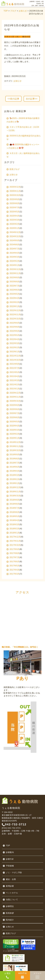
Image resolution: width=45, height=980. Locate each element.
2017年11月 (14, 541)
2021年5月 (13, 372)
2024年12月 (14, 232)
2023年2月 (13, 302)
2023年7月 (13, 286)
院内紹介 (8, 920)
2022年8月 (13, 327)
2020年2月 (13, 434)
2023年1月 (13, 306)
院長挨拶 (8, 913)
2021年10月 (14, 360)
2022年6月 (13, 331)
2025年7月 (13, 207)
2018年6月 (13, 512)
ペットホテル (10, 893)
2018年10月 (14, 496)
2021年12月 (14, 356)
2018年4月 (13, 520)
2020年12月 (14, 393)
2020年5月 (13, 422)
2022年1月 (13, 352)
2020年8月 (13, 409)
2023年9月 (13, 277)
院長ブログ (9, 933)
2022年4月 (13, 339)
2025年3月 (13, 220)
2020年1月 (13, 438)
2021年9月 (13, 364)
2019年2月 (13, 479)
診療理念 (8, 906)
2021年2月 (13, 385)
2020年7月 (13, 413)
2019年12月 (14, 442)
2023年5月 (13, 294)
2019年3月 (13, 475)
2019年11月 (14, 446)
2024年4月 (13, 253)
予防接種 (8, 866)
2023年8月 (13, 282)
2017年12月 (14, 537)
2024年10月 (14, 236)
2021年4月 (13, 376)
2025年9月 (13, 199)
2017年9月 (13, 549)
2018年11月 (14, 492)
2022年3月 (13, 343)
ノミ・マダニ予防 (12, 873)
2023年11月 (14, 273)
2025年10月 (14, 195)
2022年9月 (13, 323)
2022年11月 (14, 315)
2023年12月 (14, 269)
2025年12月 (14, 187)
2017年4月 (13, 570)
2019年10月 (14, 450)
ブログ (13, 11)
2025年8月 (13, 203)
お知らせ (23, 11)
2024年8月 (13, 245)
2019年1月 (13, 483)
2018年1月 (13, 533)
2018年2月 (13, 529)
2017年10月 (14, 545)
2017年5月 (13, 566)
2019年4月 (13, 471)
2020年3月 (13, 430)
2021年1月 (13, 389)
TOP (6, 11)
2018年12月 (14, 487)
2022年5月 (13, 335)
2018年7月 (13, 508)
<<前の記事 (13, 99)
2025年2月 (13, 224)
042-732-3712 (14, 824)
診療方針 (8, 859)
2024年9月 (13, 240)
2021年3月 (13, 380)
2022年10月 (14, 319)
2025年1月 (13, 228)
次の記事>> (32, 99)
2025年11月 (14, 191)
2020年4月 (13, 426)
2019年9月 (13, 454)
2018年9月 (13, 500)
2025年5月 (13, 212)
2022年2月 (13, 347)
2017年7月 (13, 557)
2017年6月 (13, 562)
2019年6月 (13, 467)
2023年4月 (13, 298)
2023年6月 (13, 290)
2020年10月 (14, 401)
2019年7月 (13, 463)
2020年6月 (13, 417)
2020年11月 (14, 397)
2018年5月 (13, 516)
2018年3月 (13, 524)
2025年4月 (13, 216)
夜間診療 (8, 886)
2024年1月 (13, 265)
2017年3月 (13, 574)
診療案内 (8, 852)
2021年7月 (13, 368)
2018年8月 (13, 504)
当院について (10, 900)
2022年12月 (14, 310)
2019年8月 (13, 459)
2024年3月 (13, 257)
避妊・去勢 (9, 879)
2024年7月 (13, 249)
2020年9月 (13, 405)
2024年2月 (13, 261)
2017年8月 (13, 553)
